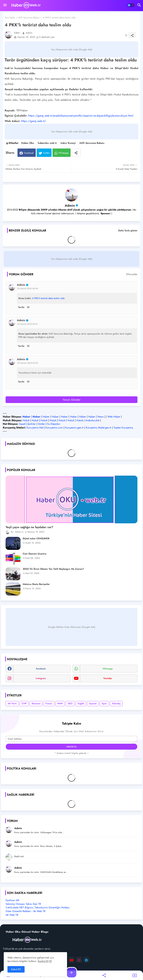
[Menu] (5, 5)
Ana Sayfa (10, 18)
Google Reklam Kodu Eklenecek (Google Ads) (71, 627)
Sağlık (81, 703)
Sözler (41, 424)
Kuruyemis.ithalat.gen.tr (99, 428)
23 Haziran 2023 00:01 (27, 324)
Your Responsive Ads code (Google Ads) (72, 49)
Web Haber (114, 417)
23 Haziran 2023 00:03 (28, 363)
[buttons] (71, 960)
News (101, 417)
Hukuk (26, 420)
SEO (70, 703)
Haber (46, 417)
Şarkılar (32, 424)
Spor (104, 703)
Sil (28, 307)
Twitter (46, 153)
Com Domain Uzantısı (35, 554)
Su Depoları (54, 424)
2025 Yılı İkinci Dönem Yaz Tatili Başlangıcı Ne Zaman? (53, 569)
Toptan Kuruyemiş (123, 428)
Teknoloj (116, 703)
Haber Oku (28, 143)
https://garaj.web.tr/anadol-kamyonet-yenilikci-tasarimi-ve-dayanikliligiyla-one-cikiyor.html (81, 116)
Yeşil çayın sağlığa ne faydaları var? (29, 527)
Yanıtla (21, 307)
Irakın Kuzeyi (68, 143)
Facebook (29, 153)
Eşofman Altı (12, 900)
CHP (24, 703)
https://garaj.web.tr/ (34, 121)
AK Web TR (12, 915)
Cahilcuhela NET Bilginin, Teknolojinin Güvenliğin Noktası (38, 907)
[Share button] (76, 153)
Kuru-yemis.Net (35, 428)
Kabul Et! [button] (16, 969)
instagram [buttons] (41, 678)
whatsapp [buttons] (108, 669)
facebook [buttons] (41, 669)
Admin (70, 206)
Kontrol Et (43, 961)
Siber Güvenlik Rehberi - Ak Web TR (26, 911)
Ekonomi (36, 703)
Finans (49, 703)
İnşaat (22, 424)
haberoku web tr (47, 143)
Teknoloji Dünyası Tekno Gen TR (23, 904)
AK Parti (12, 703)
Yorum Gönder (72, 400)
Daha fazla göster (128, 230)
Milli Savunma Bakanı (29, 18)
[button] (131, 5)
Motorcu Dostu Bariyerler (36, 584)
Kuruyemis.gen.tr (74, 428)
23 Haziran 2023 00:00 (28, 288)
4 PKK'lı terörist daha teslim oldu (48, 298)
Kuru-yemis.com (54, 428)
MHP (60, 703)
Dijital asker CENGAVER (36, 539)
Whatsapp (63, 153)
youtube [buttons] (108, 678)
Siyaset (93, 703)
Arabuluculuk (92, 420)
